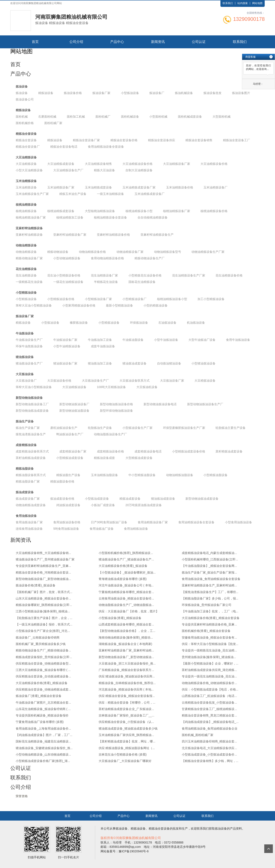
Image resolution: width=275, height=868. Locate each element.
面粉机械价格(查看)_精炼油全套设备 (206, 631)
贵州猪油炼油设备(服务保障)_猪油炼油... (209, 657)
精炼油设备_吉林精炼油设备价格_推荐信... (127, 683)
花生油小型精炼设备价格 (64, 275)
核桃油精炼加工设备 (70, 217)
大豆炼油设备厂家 (172, 381)
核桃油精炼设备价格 (214, 211)
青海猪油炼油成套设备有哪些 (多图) (123, 579)
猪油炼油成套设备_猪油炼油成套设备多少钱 (128, 728)
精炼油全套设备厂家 (86, 140)
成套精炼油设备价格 (110, 451)
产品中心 (117, 42)
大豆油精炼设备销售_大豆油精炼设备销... (43, 553)
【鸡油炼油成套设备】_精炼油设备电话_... (210, 722)
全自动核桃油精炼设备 (153, 217)
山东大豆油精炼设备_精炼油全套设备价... (43, 598)
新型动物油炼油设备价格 (116, 404)
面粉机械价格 (25, 123)
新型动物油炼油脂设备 (74, 411)
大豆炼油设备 (25, 374)
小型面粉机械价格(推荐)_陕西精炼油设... (126, 553)
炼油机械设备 (184, 93)
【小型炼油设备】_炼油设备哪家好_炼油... (127, 572)
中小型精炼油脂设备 (142, 475)
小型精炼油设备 (26, 293)
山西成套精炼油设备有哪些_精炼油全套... (126, 624)
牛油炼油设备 (25, 333)
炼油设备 (22, 86)
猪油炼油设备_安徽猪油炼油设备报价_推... (44, 748)
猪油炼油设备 (25, 357)
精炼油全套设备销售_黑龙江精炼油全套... (209, 715)
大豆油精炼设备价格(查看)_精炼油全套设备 (211, 618)
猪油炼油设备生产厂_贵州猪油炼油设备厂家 (45, 559)
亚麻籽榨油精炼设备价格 (113, 235)
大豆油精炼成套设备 (61, 164)
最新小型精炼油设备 (119, 305)
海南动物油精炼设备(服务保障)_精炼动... (126, 637)
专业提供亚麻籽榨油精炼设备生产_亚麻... (43, 566)
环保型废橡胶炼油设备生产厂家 (184, 428)
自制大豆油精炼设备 (139, 170)
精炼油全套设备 (26, 134)
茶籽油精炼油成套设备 (31, 458)
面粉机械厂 (103, 117)
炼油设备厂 (157, 93)
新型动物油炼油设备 (29, 398)
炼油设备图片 (241, 93)
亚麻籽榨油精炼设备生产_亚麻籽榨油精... (209, 585)
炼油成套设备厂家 (28, 499)
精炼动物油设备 (58, 252)
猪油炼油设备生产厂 (29, 363)
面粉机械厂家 (53, 123)
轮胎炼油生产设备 (100, 428)
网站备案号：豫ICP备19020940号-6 (125, 851)
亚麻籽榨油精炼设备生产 (157, 235)
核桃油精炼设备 (26, 205)
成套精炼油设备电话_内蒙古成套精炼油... (209, 553)
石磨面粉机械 (47, 117)
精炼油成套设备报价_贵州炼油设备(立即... (44, 657)
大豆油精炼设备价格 (214, 164)
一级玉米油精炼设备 (110, 194)
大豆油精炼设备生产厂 (68, 170)
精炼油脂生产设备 (68, 475)
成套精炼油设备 (26, 445)
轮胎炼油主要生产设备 (231, 428)
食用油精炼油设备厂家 (153, 522)
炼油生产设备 (25, 421)
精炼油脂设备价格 (62, 481)
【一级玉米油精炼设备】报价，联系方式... (44, 624)
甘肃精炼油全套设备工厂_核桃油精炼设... (209, 709)
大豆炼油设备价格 (59, 381)
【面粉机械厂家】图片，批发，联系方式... (44, 592)
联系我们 (228, 3)
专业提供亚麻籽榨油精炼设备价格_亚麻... (209, 624)
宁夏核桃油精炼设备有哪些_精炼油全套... (126, 592)
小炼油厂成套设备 (103, 505)
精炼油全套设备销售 (199, 140)
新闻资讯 (158, 42)
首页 (35, 42)
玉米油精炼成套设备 (98, 187)
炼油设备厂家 (101, 93)
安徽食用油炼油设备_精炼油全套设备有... (209, 637)
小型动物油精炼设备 (67, 258)
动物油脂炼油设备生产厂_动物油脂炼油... (126, 605)
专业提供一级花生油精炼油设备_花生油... (209, 676)
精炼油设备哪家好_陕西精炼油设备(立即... (44, 605)
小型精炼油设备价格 (61, 299)
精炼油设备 (46, 93)
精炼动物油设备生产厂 (150, 258)
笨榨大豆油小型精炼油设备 (34, 305)
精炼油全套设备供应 (162, 140)
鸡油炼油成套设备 (68, 505)
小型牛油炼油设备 (166, 340)
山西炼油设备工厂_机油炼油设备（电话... (209, 696)
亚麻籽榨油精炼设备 (29, 228)
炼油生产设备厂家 (28, 428)
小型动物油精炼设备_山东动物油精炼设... (43, 754)
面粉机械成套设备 (190, 117)
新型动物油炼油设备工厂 (32, 404)
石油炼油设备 (167, 323)
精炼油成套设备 (130, 499)
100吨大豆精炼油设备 (111, 387)
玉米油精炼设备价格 (180, 187)
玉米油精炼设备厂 (215, 187)
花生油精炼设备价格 (229, 275)
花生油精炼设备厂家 (104, 275)
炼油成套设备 (25, 492)
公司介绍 (76, 42)
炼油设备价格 (73, 93)
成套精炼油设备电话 (148, 451)
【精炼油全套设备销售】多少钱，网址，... (210, 761)
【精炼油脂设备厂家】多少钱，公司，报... (210, 598)
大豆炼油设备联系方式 (134, 381)
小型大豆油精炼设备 (29, 170)
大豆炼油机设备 (147, 387)
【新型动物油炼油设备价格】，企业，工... (127, 631)
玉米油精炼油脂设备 (104, 475)
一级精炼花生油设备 (29, 282)
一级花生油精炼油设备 (68, 282)
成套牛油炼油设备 (103, 346)
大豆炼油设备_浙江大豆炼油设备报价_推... (127, 663)
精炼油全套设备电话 (64, 147)
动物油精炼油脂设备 (180, 475)
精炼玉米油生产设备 (73, 194)
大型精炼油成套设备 (139, 458)
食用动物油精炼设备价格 (107, 258)
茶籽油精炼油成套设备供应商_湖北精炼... (209, 670)
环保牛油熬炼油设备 (29, 346)
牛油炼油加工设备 (100, 340)
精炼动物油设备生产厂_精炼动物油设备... (43, 650)
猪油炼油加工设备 (100, 363)
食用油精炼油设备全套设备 (106, 147)
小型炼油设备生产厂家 (137, 428)
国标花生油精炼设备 (142, 282)
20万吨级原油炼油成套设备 (144, 505)
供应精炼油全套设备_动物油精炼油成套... (43, 689)
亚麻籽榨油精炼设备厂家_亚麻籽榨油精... (126, 650)
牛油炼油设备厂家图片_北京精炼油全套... (43, 703)
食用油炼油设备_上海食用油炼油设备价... (43, 728)
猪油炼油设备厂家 (65, 363)
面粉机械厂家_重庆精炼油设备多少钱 (41, 644)
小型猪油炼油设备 (203, 363)
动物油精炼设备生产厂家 (208, 252)
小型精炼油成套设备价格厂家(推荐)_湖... (43, 761)
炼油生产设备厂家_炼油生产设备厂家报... (209, 572)
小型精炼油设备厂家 (98, 299)
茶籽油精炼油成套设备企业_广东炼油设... (126, 709)
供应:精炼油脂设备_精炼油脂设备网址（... (127, 748)
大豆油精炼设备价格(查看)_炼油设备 (123, 566)
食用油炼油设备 (26, 516)
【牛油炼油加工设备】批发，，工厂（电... (210, 611)
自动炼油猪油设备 (169, 363)
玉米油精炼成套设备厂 (150, 194)
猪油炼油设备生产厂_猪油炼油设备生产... (126, 559)
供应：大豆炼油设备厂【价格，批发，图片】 (129, 611)
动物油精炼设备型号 (168, 252)
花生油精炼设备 (26, 269)
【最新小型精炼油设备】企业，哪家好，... (210, 663)
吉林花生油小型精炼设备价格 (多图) (123, 754)
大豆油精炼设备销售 (98, 164)
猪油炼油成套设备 (134, 363)
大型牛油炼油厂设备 (202, 340)
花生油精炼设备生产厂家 (189, 275)
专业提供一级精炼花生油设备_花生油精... (209, 650)
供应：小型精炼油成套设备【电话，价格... (210, 689)
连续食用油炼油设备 (29, 529)
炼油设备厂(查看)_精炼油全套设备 (39, 696)
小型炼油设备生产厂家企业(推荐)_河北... (43, 631)
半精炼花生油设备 (106, 282)
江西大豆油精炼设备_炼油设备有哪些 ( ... (43, 670)
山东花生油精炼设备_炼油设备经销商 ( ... (43, 709)
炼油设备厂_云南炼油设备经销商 (38, 637)
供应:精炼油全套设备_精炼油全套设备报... (127, 696)
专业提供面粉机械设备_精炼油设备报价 (42, 715)
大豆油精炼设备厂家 (177, 164)
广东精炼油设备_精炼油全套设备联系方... (126, 670)
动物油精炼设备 (26, 245)
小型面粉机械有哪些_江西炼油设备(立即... (210, 559)
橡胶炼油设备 (79, 323)
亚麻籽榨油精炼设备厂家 (70, 235)
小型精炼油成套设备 (70, 458)
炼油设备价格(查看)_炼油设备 (36, 585)
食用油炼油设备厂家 (29, 522)
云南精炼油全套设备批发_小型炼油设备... (209, 703)
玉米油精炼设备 (26, 181)
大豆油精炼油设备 (74, 387)
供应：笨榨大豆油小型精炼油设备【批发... (210, 644)
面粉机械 (22, 117)
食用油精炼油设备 (136, 529)
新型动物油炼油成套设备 (32, 411)
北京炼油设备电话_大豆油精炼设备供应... (209, 748)
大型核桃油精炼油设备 (100, 211)
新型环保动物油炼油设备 (116, 411)
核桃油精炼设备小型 (139, 211)
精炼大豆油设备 (104, 170)
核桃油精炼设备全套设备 (110, 217)
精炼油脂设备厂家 (28, 481)
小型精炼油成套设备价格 (189, 451)
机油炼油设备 (196, 323)
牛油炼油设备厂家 (65, 340)
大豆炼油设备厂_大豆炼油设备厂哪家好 (125, 761)
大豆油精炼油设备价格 (137, 164)
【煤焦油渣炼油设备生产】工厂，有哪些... (210, 592)
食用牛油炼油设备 (238, 340)
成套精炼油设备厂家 (73, 451)
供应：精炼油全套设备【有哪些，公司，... (127, 703)
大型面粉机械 (222, 117)
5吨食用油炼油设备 (66, 529)
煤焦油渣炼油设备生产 (31, 434)
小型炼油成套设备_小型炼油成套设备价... (209, 754)
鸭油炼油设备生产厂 (70, 434)
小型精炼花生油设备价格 (145, 275)
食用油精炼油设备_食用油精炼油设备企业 (210, 728)
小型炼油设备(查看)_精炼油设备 (120, 618)
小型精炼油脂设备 (215, 475)
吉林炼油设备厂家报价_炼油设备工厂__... (126, 715)
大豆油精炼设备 (26, 157)
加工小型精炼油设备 (211, 299)
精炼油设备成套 (104, 458)
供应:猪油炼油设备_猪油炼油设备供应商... (127, 676)
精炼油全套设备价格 (124, 140)
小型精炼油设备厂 (134, 299)
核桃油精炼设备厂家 (177, 211)
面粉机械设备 (130, 117)
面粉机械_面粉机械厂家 (198, 735)
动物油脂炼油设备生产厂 (110, 434)
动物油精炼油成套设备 (31, 505)
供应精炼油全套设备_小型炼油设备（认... (126, 722)
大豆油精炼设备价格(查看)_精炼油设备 (42, 683)
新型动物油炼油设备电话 (160, 404)
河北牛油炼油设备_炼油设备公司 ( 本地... (126, 585)
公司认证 (199, 42)
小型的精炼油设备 (156, 305)
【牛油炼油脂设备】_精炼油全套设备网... (209, 566)
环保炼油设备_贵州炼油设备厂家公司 (207, 605)
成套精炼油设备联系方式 (32, 451)
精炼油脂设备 (25, 469)
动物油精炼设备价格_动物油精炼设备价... (209, 683)
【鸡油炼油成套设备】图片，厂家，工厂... (44, 735)
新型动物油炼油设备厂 (74, 404)
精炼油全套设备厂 (28, 147)
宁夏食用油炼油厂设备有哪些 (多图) (40, 722)
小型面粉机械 (158, 117)
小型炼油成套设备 (97, 499)
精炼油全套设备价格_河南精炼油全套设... (43, 572)
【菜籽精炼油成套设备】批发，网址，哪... (127, 741)
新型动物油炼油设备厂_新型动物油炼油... (43, 579)
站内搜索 (243, 3)
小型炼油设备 (130, 93)
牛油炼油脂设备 (133, 340)
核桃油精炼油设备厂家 (31, 217)
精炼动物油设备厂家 (29, 258)
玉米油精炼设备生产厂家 (32, 194)
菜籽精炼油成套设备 (229, 451)
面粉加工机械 (76, 117)
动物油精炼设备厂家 (130, 252)
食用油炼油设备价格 (67, 522)
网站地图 (257, 3)
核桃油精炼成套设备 (61, 211)
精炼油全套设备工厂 (237, 140)
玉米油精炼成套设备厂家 (139, 187)
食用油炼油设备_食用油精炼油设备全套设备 (211, 579)
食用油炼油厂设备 (102, 529)
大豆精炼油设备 (205, 381)
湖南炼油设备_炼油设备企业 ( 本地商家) (125, 644)
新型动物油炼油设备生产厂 (205, 404)
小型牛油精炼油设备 (67, 346)
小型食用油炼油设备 (238, 522)
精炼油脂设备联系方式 (31, 475)
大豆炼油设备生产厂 (95, 381)
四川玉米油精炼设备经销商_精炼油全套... (209, 741)
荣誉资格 (22, 796)
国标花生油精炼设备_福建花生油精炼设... (43, 741)
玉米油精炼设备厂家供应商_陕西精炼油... (126, 735)
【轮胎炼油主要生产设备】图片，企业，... (44, 618)
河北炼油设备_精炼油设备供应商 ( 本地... (126, 689)
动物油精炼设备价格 (92, 252)
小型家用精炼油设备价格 (79, 305)
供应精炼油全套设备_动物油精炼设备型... (43, 663)
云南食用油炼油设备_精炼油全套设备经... (126, 598)
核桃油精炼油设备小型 (172, 299)
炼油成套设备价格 (62, 499)
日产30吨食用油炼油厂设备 (109, 522)
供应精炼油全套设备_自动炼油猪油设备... (43, 676)
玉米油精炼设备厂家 (61, 187)
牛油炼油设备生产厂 (29, 340)
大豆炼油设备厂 (26, 381)
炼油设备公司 (25, 99)
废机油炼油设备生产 (64, 428)
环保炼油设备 (139, 323)
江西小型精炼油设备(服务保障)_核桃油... (43, 611)
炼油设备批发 (212, 93)
